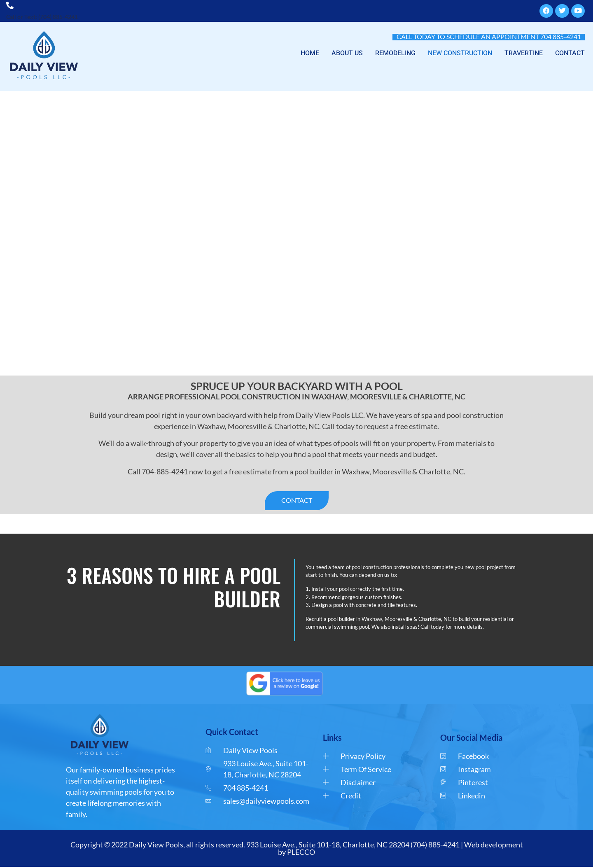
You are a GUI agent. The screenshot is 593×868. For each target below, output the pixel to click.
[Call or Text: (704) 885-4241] (10, 5)
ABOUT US (347, 54)
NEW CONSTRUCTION (460, 54)
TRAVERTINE (524, 54)
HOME (310, 54)
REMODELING (395, 54)
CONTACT (570, 54)
